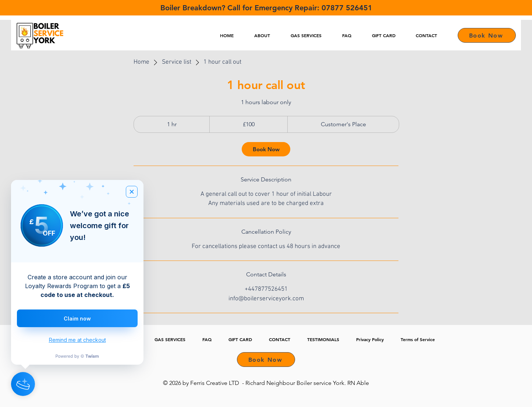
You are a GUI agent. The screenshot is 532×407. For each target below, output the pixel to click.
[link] (266, 149)
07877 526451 (347, 8)
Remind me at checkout (77, 340)
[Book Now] (487, 35)
